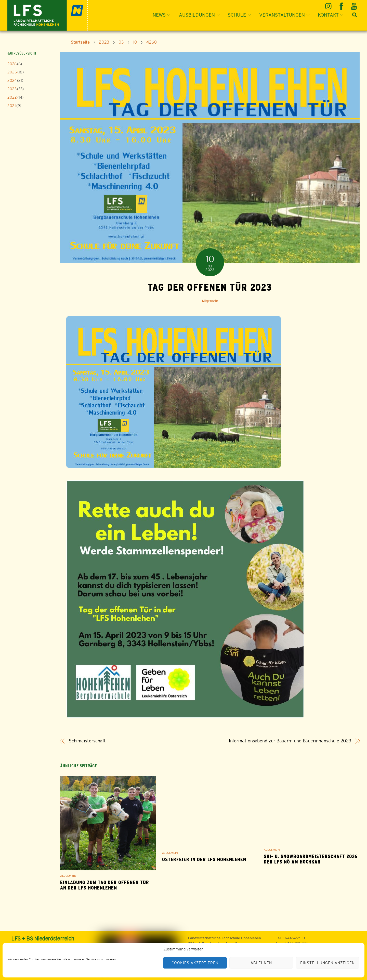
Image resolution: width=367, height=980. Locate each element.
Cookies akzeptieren (195, 963)
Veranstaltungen (286, 15)
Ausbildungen (201, 15)
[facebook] (342, 4)
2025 (12, 72)
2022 (12, 97)
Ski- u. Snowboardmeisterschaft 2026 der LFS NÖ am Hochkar (311, 859)
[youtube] (354, 4)
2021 (12, 106)
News (163, 15)
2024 (12, 80)
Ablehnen (261, 963)
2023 (12, 89)
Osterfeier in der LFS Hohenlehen (204, 860)
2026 (12, 64)
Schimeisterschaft (87, 741)
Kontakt (332, 15)
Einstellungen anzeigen (327, 963)
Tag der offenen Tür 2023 (210, 287)
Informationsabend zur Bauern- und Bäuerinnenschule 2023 (290, 741)
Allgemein (210, 301)
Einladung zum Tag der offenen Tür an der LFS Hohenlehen (105, 885)
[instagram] (329, 4)
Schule (241, 15)
